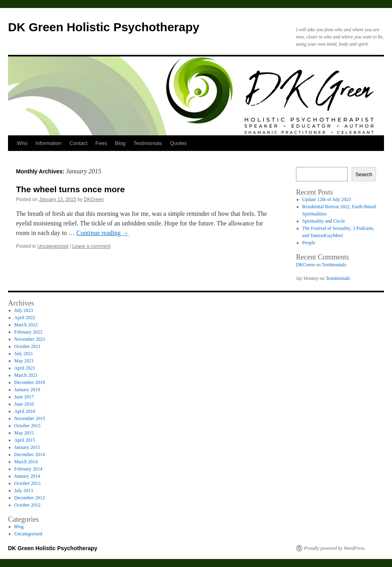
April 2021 (25, 368)
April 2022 (25, 318)
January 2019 (27, 390)
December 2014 (30, 454)
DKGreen (94, 199)
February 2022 (28, 332)
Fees (101, 143)
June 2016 (24, 404)
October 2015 (28, 426)
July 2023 (24, 310)
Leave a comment (91, 246)
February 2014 (28, 469)
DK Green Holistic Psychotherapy (104, 27)
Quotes (178, 143)
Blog (120, 143)
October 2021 (28, 346)
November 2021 (30, 339)
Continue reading (103, 233)
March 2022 (26, 325)
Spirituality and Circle (324, 221)
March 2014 (26, 462)
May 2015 (24, 433)
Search (364, 174)
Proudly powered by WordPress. (335, 548)
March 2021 (26, 375)
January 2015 (27, 447)
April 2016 (25, 411)
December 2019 (30, 382)
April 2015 (25, 440)
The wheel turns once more (70, 189)
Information (49, 143)
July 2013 (24, 491)
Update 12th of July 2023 (327, 199)
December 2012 (30, 498)
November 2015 (30, 418)
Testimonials (148, 143)
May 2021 (24, 361)
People (309, 243)
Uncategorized (53, 246)
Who (22, 143)
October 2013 (28, 483)
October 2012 (28, 505)
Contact (79, 143)
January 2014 (27, 476)
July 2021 (24, 354)
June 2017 (24, 397)
